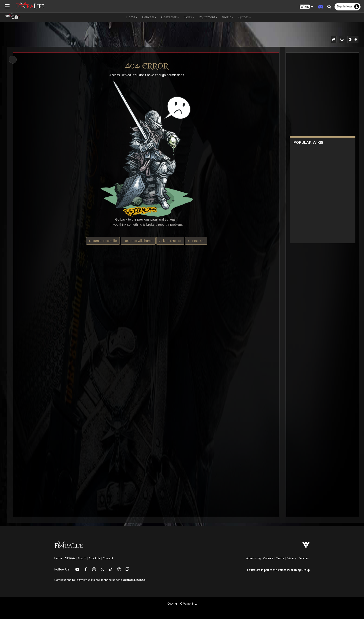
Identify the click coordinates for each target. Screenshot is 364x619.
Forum (82, 558)
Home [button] (132, 17)
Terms (280, 558)
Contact (108, 558)
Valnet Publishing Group (294, 570)
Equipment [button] (208, 17)
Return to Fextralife (103, 241)
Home (58, 558)
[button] (306, 7)
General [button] (149, 17)
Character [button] (170, 17)
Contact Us (196, 241)
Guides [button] (245, 17)
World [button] (228, 17)
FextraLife (254, 570)
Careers (268, 558)
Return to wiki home (138, 241)
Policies (304, 558)
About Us (94, 558)
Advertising (253, 558)
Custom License (134, 580)
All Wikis (70, 558)
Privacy (291, 558)
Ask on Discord (170, 241)
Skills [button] (189, 17)
